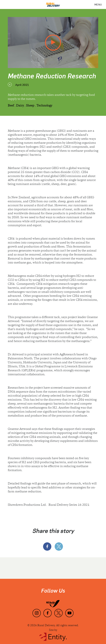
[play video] (53, 43)
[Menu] (98, 4)
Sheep (30, 106)
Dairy (20, 106)
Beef (11, 106)
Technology (44, 106)
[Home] (53, 3)
